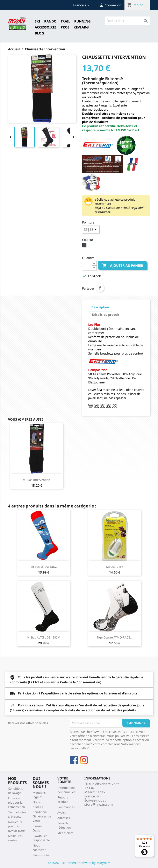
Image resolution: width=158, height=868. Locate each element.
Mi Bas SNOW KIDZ (44, 567)
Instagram (84, 760)
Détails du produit (106, 315)
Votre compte (64, 780)
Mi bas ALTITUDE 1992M (44, 637)
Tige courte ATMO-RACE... (115, 637)
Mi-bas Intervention (37, 480)
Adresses (64, 818)
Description (100, 307)
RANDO (50, 21)
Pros (65, 27)
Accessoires (46, 27)
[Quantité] (87, 266)
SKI (37, 21)
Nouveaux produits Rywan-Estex (17, 826)
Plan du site (41, 855)
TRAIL (65, 21)
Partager (100, 288)
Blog (39, 33)
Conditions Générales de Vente (42, 816)
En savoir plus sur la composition (16, 802)
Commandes (66, 807)
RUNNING (82, 21)
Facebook (74, 760)
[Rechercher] (127, 21)
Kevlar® (81, 27)
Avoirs (62, 812)
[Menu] (151, 837)
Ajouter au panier (123, 266)
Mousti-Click (115, 567)
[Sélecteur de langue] (82, 6)
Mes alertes (65, 833)
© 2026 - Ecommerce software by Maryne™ (79, 863)
